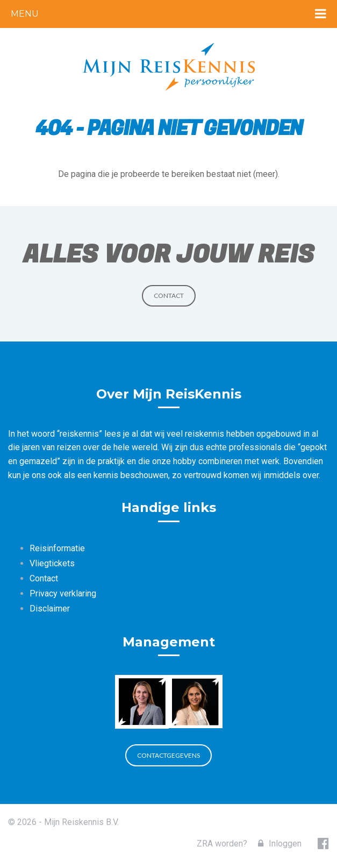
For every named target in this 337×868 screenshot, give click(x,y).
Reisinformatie (57, 548)
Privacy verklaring (63, 593)
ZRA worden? (222, 844)
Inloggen (280, 844)
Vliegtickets (52, 563)
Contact (169, 296)
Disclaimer (50, 609)
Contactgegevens (168, 755)
